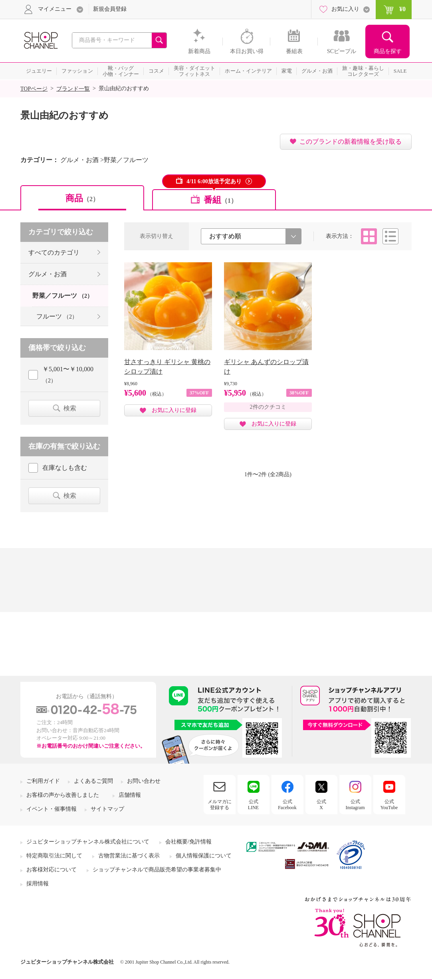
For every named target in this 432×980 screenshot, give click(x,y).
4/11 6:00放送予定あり (214, 181)
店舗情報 (130, 795)
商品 (82, 198)
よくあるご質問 (93, 781)
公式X (321, 804)
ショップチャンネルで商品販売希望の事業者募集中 (157, 870)
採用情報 (38, 884)
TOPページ (34, 89)
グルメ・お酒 (48, 274)
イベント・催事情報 (52, 809)
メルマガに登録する (220, 804)
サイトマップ (107, 809)
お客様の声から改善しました (63, 795)
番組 (220, 200)
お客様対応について (52, 870)
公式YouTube (389, 804)
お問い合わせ (144, 781)
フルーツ (57, 316)
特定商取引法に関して (54, 856)
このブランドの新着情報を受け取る (351, 142)
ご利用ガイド (43, 781)
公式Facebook (287, 804)
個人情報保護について (204, 856)
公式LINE (253, 804)
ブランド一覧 (73, 89)
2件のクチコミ (268, 407)
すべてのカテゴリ (54, 252)
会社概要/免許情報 (188, 842)
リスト (390, 236)
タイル (369, 236)
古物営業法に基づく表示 (129, 856)
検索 (70, 408)
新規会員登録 (110, 9)
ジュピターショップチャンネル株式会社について (88, 842)
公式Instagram (355, 804)
